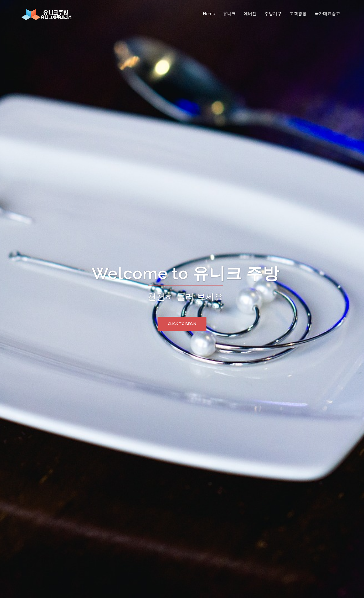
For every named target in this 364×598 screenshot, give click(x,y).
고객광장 (298, 14)
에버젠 (250, 14)
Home (209, 14)
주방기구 (273, 14)
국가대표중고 (327, 14)
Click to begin (182, 324)
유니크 (229, 14)
